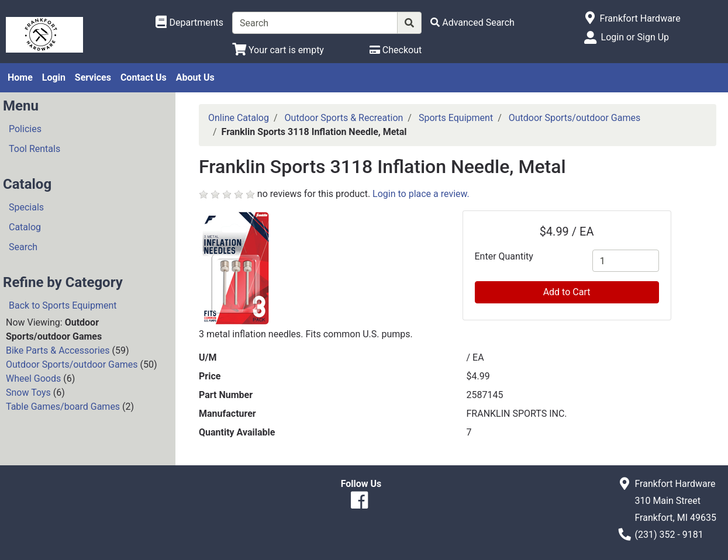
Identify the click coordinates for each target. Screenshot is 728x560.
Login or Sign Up (635, 37)
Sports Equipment (456, 118)
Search (23, 247)
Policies (25, 129)
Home (20, 77)
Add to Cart (567, 292)
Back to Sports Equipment (63, 305)
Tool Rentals (34, 149)
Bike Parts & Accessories (58, 350)
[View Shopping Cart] (278, 50)
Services (93, 77)
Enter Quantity (504, 256)
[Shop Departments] (189, 23)
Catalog (25, 227)
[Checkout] (396, 50)
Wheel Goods (33, 378)
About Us (195, 77)
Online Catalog (239, 118)
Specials (26, 207)
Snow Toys (28, 393)
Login (54, 77)
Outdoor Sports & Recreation (344, 118)
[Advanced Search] (472, 23)
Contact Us (144, 77)
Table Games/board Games (63, 407)
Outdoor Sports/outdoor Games (72, 364)
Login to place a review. (421, 194)
